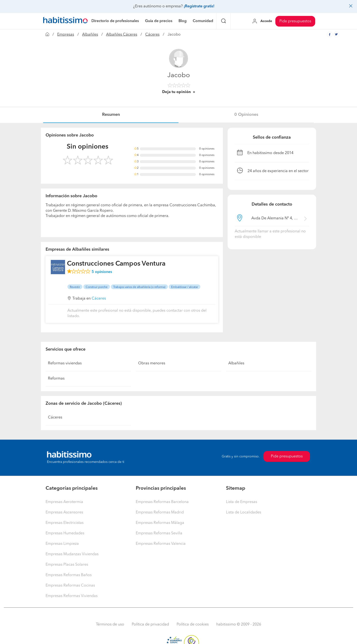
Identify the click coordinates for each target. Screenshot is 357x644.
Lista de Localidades (244, 512)
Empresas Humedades (65, 533)
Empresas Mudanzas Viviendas (72, 554)
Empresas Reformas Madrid (160, 512)
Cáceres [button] (99, 299)
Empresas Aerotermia (64, 502)
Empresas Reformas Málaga (160, 523)
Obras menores (152, 363)
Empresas (66, 35)
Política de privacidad (150, 625)
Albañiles (90, 35)
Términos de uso (110, 625)
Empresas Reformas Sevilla (159, 533)
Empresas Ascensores (64, 512)
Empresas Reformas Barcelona (162, 502)
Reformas (56, 379)
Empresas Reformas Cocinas (70, 586)
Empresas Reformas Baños (69, 575)
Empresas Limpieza (62, 544)
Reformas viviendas (65, 363)
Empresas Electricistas (65, 523)
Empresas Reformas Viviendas (72, 596)
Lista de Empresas (242, 502)
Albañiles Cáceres (122, 35)
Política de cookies (193, 625)
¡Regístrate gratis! (199, 6)
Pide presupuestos (295, 21)
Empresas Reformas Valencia (161, 544)
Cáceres (152, 35)
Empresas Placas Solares (67, 565)
